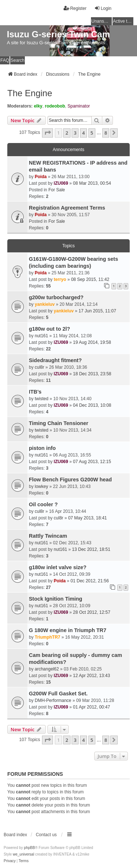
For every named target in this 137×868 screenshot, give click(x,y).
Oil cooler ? (43, 504)
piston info (42, 448)
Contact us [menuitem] (46, 835)
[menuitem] (10, 861)
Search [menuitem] (18, 60)
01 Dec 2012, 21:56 (90, 581)
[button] (47, 133)
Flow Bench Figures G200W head (70, 480)
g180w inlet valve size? (58, 567)
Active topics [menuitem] (123, 21)
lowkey (41, 486)
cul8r (39, 367)
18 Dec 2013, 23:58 (92, 374)
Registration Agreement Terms (67, 208)
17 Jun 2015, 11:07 (97, 311)
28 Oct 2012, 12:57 (92, 612)
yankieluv (45, 304)
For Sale (56, 190)
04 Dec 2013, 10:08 (92, 405)
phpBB (30, 848)
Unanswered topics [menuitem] (102, 21)
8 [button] (106, 133)
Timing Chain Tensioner (59, 423)
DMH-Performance (53, 700)
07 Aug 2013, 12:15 (92, 462)
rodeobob (55, 106)
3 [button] (75, 133)
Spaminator (79, 106)
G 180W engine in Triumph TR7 (68, 630)
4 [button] (83, 133)
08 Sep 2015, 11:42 (90, 279)
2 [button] (67, 133)
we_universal (23, 854)
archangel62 (47, 669)
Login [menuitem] (103, 8)
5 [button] (92, 133)
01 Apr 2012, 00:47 (92, 707)
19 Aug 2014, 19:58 (92, 342)
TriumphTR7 (47, 637)
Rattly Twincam (48, 536)
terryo (60, 279)
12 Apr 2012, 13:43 (92, 676)
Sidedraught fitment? (55, 360)
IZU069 (61, 183)
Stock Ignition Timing (56, 599)
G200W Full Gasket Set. (58, 694)
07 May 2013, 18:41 (87, 518)
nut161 (41, 336)
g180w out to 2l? (50, 329)
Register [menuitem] (75, 8)
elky (38, 106)
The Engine (30, 93)
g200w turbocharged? (56, 297)
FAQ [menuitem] (5, 60)
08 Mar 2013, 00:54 (92, 183)
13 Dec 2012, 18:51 (91, 549)
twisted (41, 399)
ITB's (35, 392)
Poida (41, 177)
